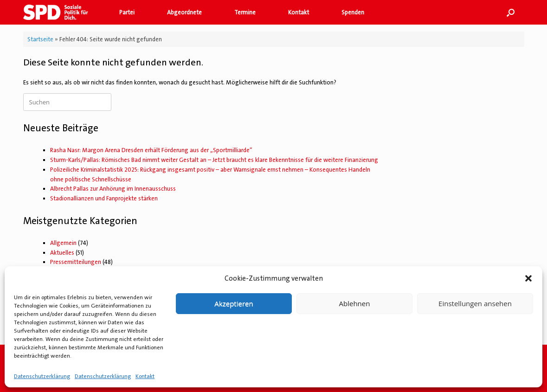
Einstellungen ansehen (475, 303)
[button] (528, 278)
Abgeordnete (184, 12)
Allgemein (63, 243)
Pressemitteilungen (76, 262)
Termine (245, 12)
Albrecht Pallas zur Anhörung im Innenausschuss (113, 189)
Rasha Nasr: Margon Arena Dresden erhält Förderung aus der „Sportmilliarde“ (151, 150)
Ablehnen (355, 303)
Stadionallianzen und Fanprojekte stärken (104, 198)
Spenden (353, 12)
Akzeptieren (234, 303)
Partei (127, 12)
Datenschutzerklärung (42, 376)
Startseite (40, 39)
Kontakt (145, 376)
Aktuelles (62, 253)
